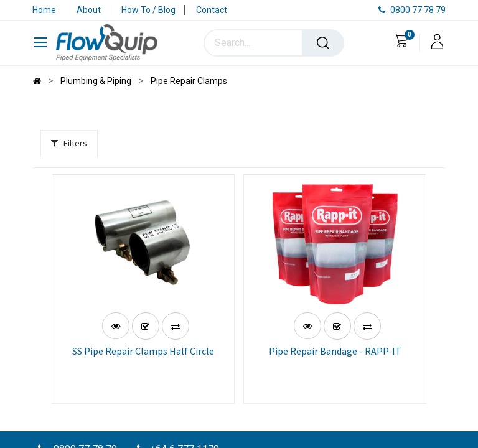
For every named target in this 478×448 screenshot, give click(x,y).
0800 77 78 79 (412, 10)
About (89, 10)
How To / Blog (148, 10)
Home (44, 10)
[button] (146, 323)
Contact (212, 10)
